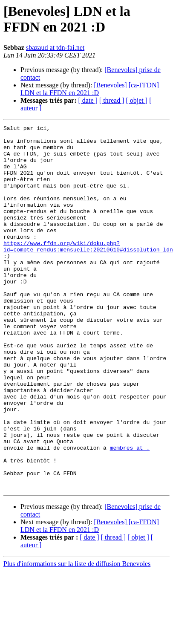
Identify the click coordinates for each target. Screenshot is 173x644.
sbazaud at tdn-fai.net (55, 48)
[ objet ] (137, 100)
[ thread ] (112, 100)
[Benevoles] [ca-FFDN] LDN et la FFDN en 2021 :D (90, 89)
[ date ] (88, 100)
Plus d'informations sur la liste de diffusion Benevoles (77, 637)
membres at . (130, 513)
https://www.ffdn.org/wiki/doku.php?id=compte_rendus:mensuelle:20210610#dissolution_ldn (88, 271)
